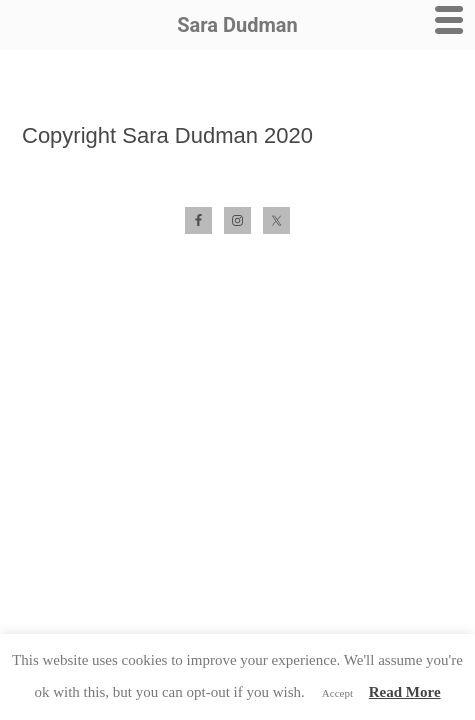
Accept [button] (337, 693)
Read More (405, 692)
